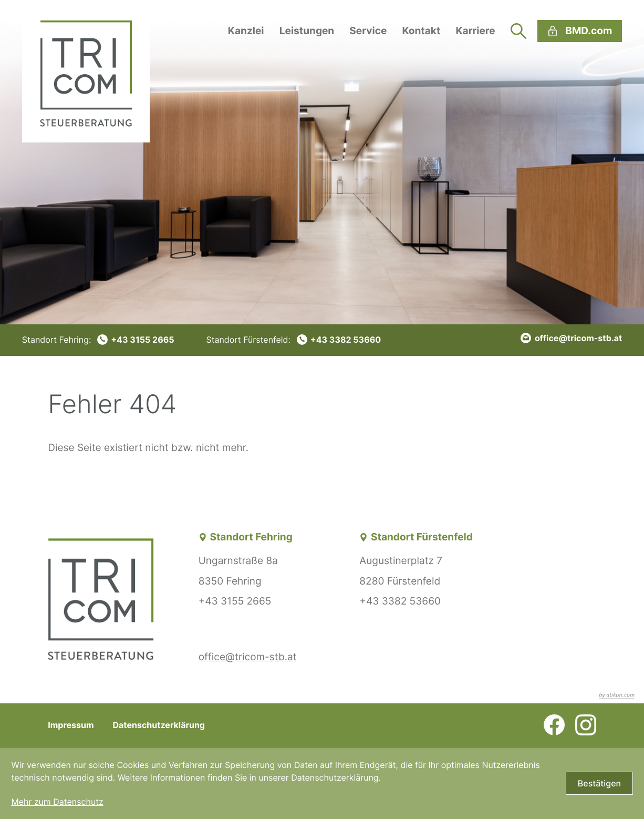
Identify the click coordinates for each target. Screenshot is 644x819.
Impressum (71, 725)
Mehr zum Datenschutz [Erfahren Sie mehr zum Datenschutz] (57, 802)
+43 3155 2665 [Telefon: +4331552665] (235, 601)
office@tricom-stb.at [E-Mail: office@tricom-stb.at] (248, 657)
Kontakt (421, 31)
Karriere (475, 31)
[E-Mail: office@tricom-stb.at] (571, 338)
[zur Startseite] (86, 71)
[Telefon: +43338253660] (293, 340)
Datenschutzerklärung (159, 725)
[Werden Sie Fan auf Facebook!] (554, 725)
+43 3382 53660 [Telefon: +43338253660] (400, 601)
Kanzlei (246, 31)
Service (368, 31)
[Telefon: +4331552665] (98, 340)
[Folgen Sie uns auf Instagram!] (586, 725)
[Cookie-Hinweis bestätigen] (599, 783)
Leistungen (307, 31)
